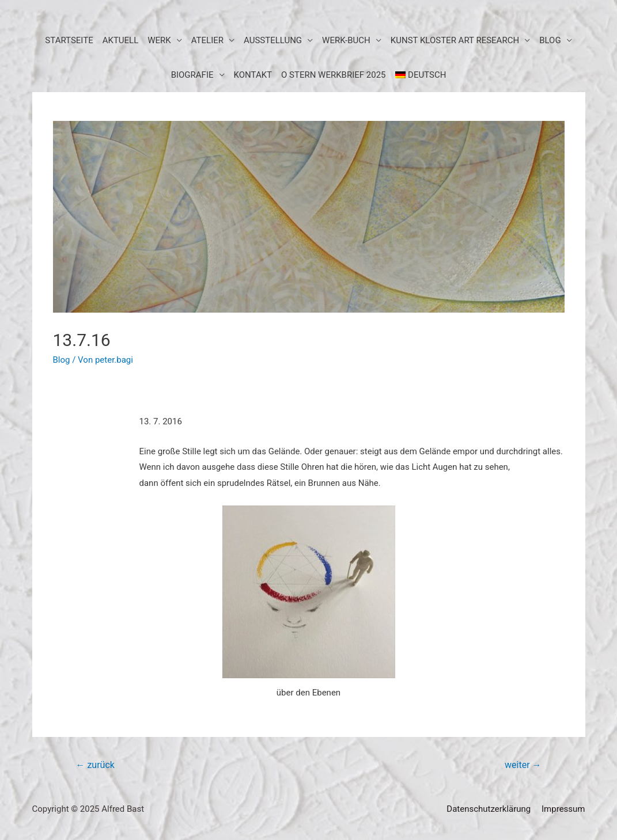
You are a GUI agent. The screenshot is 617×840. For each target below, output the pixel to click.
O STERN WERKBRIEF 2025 (334, 75)
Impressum (563, 809)
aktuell (121, 40)
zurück (95, 765)
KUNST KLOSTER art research (455, 40)
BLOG (550, 40)
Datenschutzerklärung (489, 809)
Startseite (69, 40)
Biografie (192, 75)
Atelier (207, 40)
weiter (523, 765)
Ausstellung (273, 40)
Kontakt (253, 75)
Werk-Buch (346, 40)
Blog (62, 360)
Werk (159, 40)
